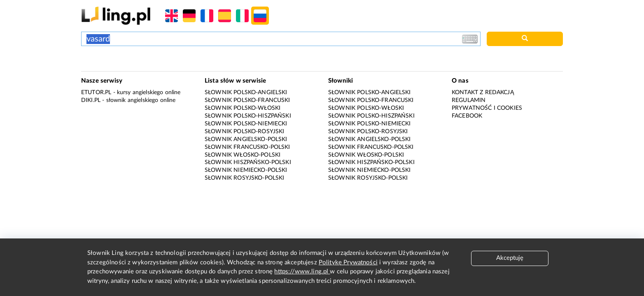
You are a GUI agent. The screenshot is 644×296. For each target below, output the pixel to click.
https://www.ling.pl (302, 272)
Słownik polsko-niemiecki (246, 124)
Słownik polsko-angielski (246, 92)
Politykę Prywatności (348, 262)
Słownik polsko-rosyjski (244, 132)
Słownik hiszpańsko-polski (248, 162)
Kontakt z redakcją (483, 92)
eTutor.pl (96, 92)
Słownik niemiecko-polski (246, 170)
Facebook (467, 116)
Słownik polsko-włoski (243, 108)
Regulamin (469, 100)
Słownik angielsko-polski (246, 139)
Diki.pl (91, 100)
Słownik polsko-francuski (247, 100)
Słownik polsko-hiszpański (248, 116)
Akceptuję (510, 258)
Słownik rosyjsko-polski (244, 178)
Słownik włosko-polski (243, 155)
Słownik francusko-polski (247, 147)
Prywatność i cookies (487, 108)
